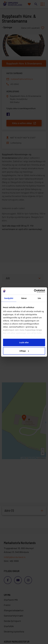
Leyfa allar (24, 342)
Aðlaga (24, 351)
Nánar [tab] (24, 298)
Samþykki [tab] (9, 298)
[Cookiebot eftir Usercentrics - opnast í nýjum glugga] (34, 291)
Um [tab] (39, 298)
